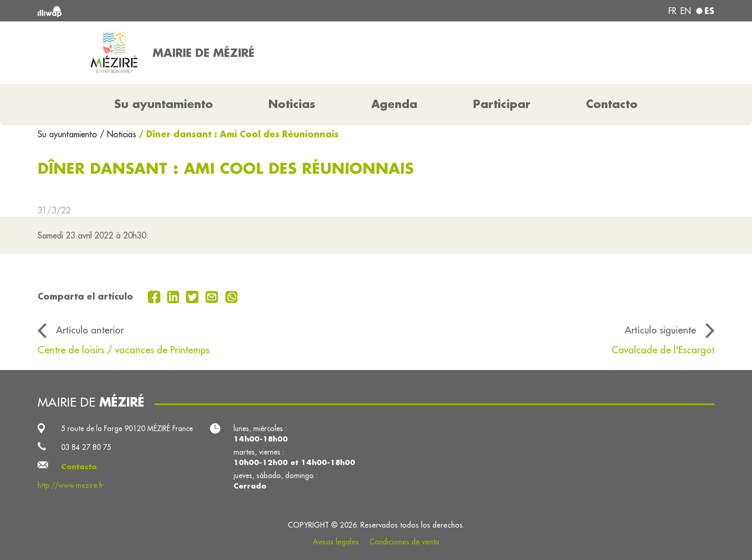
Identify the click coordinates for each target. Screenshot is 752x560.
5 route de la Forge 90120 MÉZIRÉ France (127, 428)
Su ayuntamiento (69, 134)
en (686, 11)
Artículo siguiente (660, 330)
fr (672, 11)
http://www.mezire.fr (70, 485)
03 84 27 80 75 (86, 447)
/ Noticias (118, 134)
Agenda (394, 104)
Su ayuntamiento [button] (164, 104)
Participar (502, 104)
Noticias (292, 104)
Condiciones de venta (404, 542)
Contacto (612, 104)
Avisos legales (336, 542)
